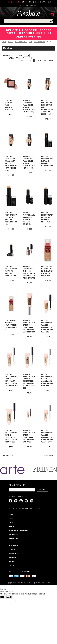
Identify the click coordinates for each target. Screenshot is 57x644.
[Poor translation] (9, 597)
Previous (28, 60)
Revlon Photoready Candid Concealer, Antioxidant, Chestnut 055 (11, 380)
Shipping (13, 558)
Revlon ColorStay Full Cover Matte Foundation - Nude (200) (29, 106)
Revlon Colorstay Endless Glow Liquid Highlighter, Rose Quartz (29, 272)
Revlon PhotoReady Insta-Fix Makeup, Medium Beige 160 (11, 218)
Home (4, 42)
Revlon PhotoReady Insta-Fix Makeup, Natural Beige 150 (29, 218)
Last (51, 60)
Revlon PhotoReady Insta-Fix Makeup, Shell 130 (47, 217)
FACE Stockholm (21, 42)
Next (46, 60)
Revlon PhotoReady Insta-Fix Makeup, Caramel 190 (47, 161)
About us (24, 5)
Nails (11, 526)
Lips (11, 522)
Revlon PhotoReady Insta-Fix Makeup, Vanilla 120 (11, 271)
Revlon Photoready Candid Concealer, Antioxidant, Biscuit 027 (11, 436)
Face (30, 42)
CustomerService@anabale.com (25, 508)
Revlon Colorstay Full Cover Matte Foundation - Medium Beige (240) (47, 107)
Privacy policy (16, 553)
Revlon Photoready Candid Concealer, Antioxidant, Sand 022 (29, 436)
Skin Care (13, 535)
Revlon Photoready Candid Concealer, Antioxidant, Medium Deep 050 (29, 381)
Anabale (29, 14)
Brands (11, 42)
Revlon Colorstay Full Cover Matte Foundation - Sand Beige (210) (11, 163)
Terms (12, 562)
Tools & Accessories (19, 530)
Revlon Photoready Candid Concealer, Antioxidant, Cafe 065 (48, 326)
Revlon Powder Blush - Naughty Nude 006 (9, 105)
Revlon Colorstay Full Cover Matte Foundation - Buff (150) (29, 162)
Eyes (11, 518)
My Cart (13, 566)
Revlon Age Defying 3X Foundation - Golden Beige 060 (47, 271)
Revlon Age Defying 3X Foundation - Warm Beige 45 (11, 325)
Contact (34, 5)
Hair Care (13, 539)
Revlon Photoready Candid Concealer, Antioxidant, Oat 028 (48, 380)
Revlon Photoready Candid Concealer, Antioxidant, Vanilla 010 (48, 436)
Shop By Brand (39, 42)
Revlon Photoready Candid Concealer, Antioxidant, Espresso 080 (29, 326)
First (22, 60)
